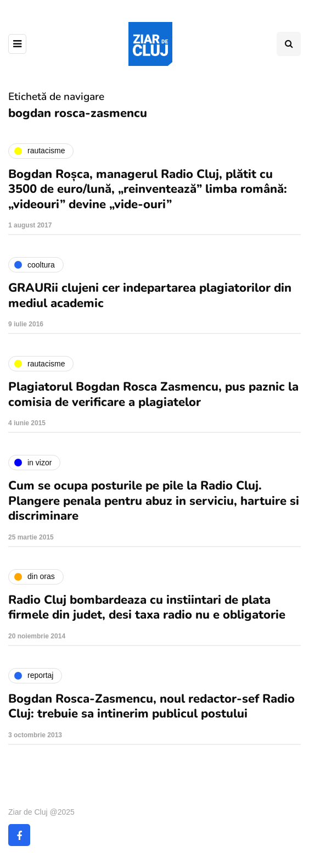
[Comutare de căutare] (289, 44)
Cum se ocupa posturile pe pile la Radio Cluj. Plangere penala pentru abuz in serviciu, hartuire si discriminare (154, 501)
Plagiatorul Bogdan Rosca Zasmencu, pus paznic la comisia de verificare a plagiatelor (153, 394)
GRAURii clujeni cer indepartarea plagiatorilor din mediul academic (150, 296)
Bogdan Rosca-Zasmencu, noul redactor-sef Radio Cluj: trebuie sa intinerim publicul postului (151, 706)
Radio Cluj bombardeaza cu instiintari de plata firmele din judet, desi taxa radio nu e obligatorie (147, 608)
